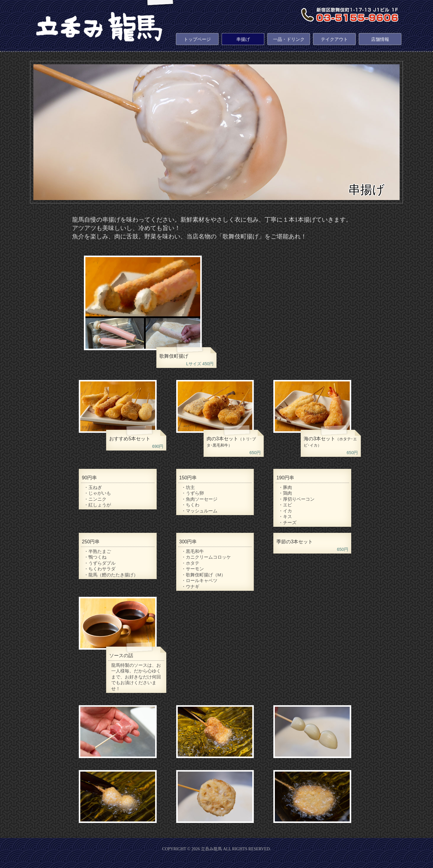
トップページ (197, 39)
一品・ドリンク (289, 39)
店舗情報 (380, 39)
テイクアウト (334, 39)
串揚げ (243, 39)
